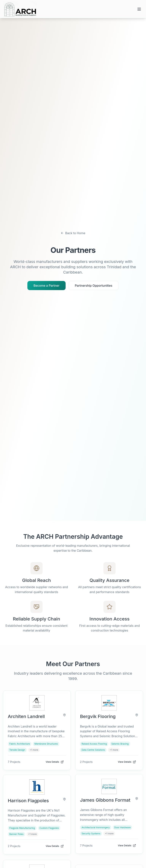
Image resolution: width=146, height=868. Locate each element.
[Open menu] (139, 9)
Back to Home (73, 233)
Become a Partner (46, 286)
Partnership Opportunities (94, 286)
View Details (55, 762)
